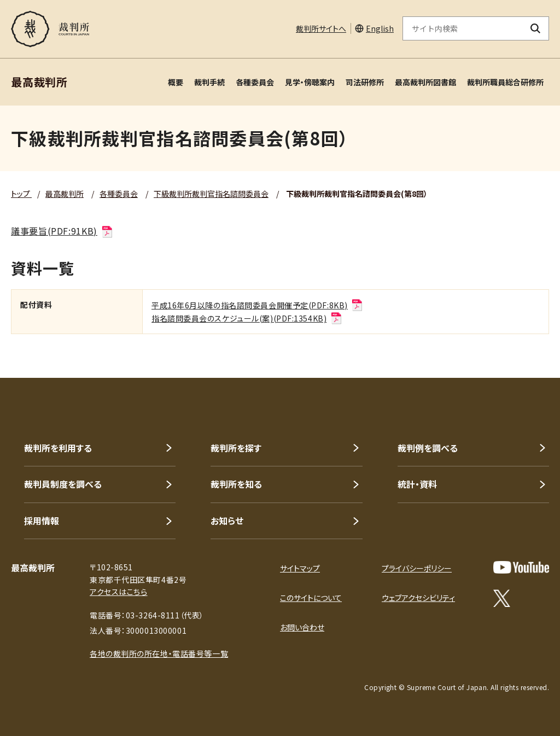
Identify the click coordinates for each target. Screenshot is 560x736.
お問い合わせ (302, 627)
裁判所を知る (236, 484)
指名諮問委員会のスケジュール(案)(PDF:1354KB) (247, 318)
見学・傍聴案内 (310, 82)
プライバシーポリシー (417, 568)
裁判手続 (209, 82)
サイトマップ (300, 568)
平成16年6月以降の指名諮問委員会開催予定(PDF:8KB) (258, 305)
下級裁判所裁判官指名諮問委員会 (211, 194)
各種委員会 (255, 82)
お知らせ (227, 521)
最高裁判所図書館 (425, 82)
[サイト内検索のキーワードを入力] (463, 28)
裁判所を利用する (58, 448)
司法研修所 (365, 82)
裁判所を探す (236, 448)
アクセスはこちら (118, 592)
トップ (21, 194)
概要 (176, 82)
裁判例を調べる (428, 448)
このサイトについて (311, 598)
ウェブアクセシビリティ (418, 598)
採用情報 (42, 521)
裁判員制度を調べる (63, 484)
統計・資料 (417, 484)
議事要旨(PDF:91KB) (62, 231)
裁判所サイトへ (321, 28)
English (380, 28)
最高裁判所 (65, 194)
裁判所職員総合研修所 (505, 82)
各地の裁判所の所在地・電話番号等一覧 (159, 653)
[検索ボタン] (536, 28)
